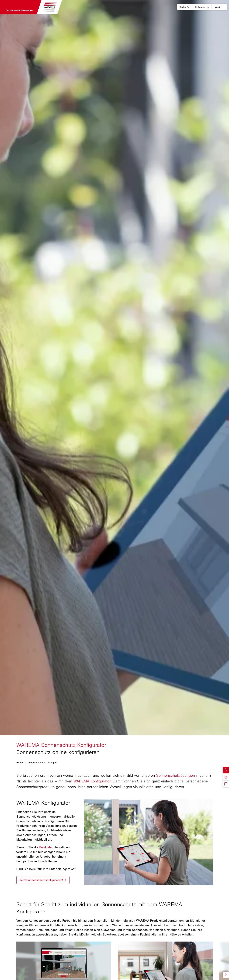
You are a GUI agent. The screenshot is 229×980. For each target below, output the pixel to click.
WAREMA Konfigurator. (92, 781)
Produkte (45, 847)
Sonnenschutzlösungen (176, 775)
